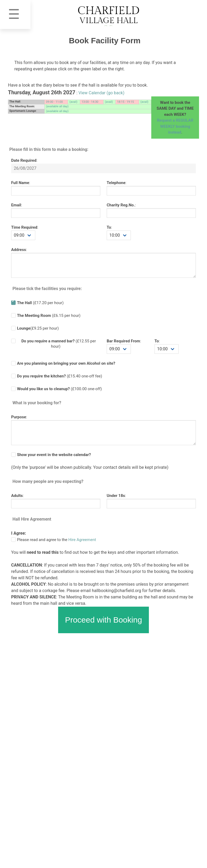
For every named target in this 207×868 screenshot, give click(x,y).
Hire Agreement (82, 540)
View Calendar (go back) (102, 93)
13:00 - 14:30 (90, 102)
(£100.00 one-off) (59, 389)
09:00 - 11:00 (54, 102)
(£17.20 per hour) (40, 303)
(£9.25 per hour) (38, 328)
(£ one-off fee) (60, 376)
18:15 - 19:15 (125, 102)
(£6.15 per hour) (49, 316)
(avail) (73, 102)
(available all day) (57, 106)
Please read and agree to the (57, 540)
